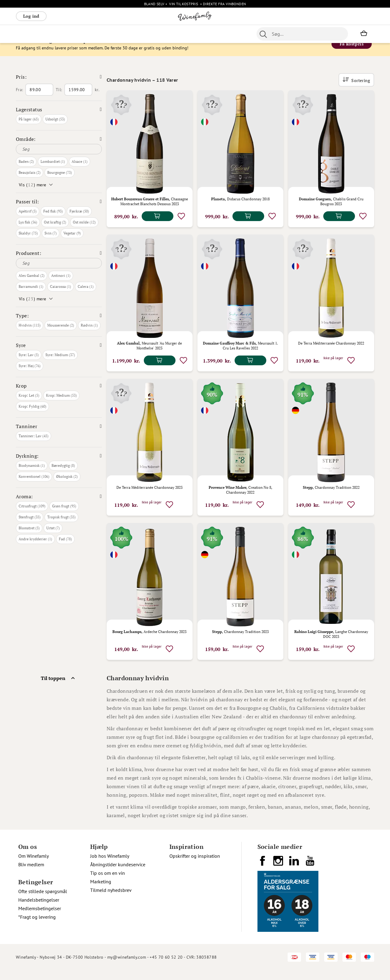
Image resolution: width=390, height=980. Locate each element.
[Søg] (59, 159)
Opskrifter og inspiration (195, 865)
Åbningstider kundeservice (118, 874)
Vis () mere (32, 194)
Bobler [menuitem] (83, 34)
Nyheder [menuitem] (172, 34)
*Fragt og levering (37, 926)
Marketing (101, 891)
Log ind (31, 16)
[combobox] (302, 34)
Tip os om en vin (108, 882)
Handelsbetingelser (39, 909)
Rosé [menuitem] (66, 34)
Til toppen (53, 688)
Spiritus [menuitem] (130, 34)
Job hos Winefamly (110, 865)
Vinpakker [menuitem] (106, 34)
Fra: (19, 99)
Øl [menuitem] (188, 34)
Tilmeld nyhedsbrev (111, 900)
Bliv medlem (31, 874)
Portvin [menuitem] (204, 34)
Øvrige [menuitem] (151, 34)
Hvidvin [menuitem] (47, 34)
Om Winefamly (34, 865)
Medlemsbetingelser (40, 918)
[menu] (129, 34)
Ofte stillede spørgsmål (43, 901)
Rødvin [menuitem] (26, 34)
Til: (59, 99)
